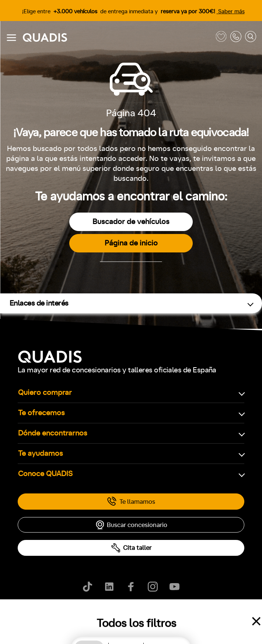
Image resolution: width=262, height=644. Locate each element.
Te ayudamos (41, 454)
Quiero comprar (45, 393)
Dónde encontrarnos (53, 433)
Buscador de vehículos (131, 222)
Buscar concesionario (131, 525)
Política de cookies (59, 614)
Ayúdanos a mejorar (148, 614)
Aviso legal (103, 614)
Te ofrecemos (41, 413)
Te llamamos (131, 502)
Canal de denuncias (203, 614)
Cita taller (131, 548)
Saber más (231, 12)
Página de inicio (131, 243)
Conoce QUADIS (45, 474)
